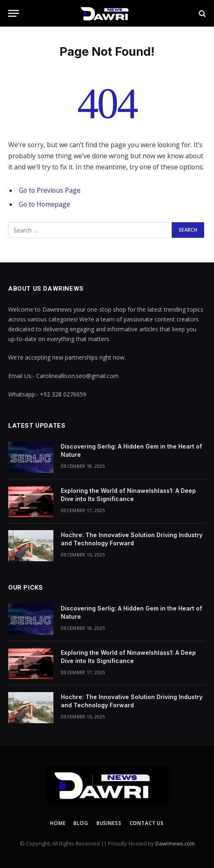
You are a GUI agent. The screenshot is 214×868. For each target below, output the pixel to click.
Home (58, 823)
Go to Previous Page (50, 190)
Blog (81, 823)
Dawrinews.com (175, 843)
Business (109, 823)
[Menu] (14, 13)
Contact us (147, 823)
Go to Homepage (45, 204)
